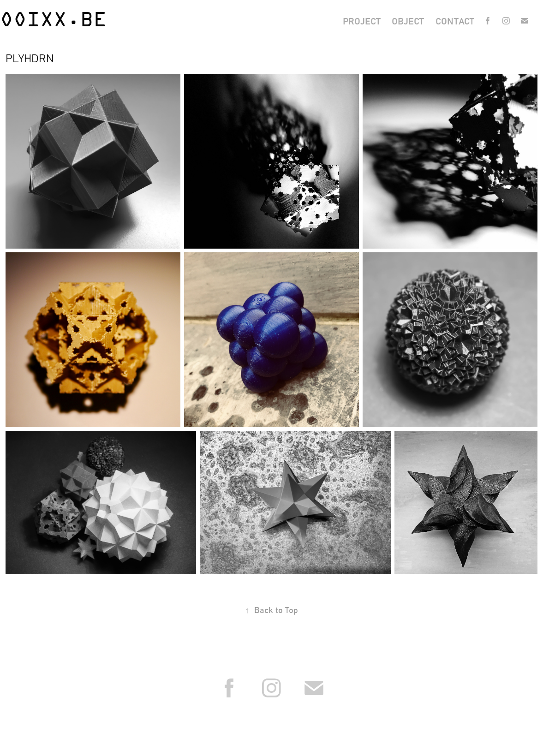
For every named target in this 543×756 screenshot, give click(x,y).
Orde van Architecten (226, 724)
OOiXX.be (54, 21)
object (408, 21)
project (362, 21)
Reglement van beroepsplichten (303, 724)
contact (455, 21)
